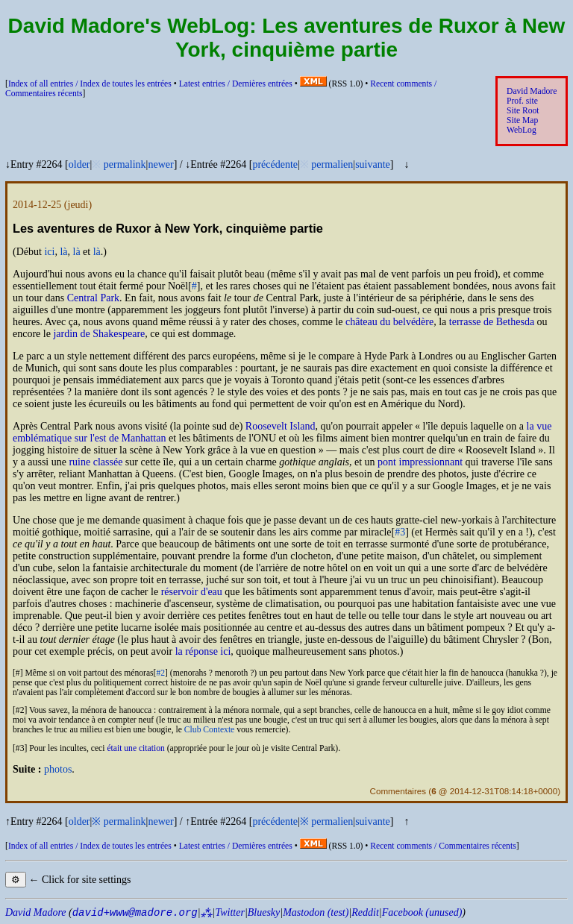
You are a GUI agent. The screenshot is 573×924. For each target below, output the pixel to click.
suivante (373, 164)
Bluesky (264, 912)
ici (49, 252)
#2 (160, 673)
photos (58, 769)
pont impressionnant (420, 462)
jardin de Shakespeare (99, 334)
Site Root (523, 111)
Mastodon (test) (316, 912)
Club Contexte (209, 730)
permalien (332, 164)
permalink (125, 164)
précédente (275, 164)
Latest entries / (236, 84)
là (63, 252)
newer (160, 164)
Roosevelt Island (281, 426)
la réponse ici (203, 651)
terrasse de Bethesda (492, 322)
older (79, 164)
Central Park (93, 298)
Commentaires (398, 791)
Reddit (365, 912)
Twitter (229, 912)
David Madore (532, 91)
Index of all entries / (90, 84)
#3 (400, 532)
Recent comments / (443, 846)
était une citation (135, 748)
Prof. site (522, 101)
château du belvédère (389, 322)
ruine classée (95, 462)
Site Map (522, 120)
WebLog (522, 130)
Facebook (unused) (422, 912)
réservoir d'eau (192, 592)
